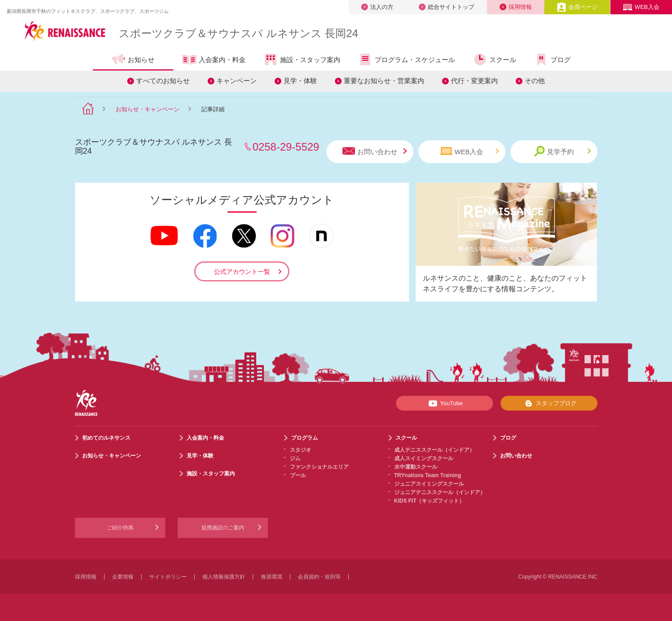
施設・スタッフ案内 (302, 59)
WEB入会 (641, 7)
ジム (295, 458)
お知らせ (133, 59)
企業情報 (123, 577)
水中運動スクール (416, 467)
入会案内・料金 (214, 60)
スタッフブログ (549, 403)
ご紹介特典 (120, 528)
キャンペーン (237, 81)
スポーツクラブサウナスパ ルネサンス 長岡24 (238, 33)
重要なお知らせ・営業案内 (384, 81)
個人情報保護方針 (224, 577)
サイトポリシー (168, 577)
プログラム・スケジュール (407, 59)
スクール (495, 59)
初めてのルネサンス (106, 438)
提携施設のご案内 (223, 528)
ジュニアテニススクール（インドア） (440, 492)
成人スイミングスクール (424, 458)
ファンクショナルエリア (319, 467)
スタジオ (301, 450)
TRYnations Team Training (428, 475)
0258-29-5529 (286, 147)
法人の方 (377, 7)
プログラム (305, 438)
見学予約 (562, 151)
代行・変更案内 (474, 81)
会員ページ (577, 7)
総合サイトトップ (447, 7)
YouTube (444, 403)
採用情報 (516, 7)
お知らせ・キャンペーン (148, 109)
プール (298, 475)
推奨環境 (271, 577)
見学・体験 (300, 81)
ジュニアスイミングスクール (429, 484)
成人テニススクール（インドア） (434, 450)
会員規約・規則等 (319, 577)
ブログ (552, 59)
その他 (535, 81)
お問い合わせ (375, 151)
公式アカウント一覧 (242, 272)
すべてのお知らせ (163, 81)
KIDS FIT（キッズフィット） (430, 501)
